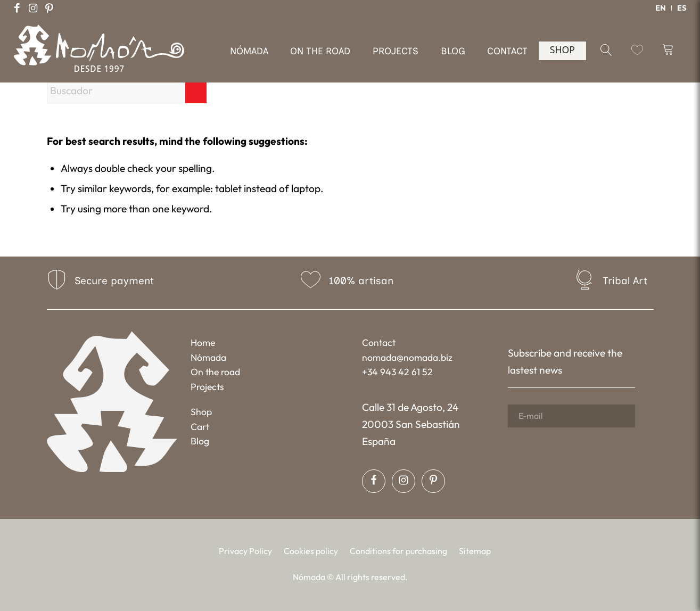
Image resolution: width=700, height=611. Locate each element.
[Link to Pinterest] (49, 8)
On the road (215, 372)
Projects (207, 387)
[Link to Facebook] (17, 8)
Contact (379, 342)
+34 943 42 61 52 (397, 372)
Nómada (208, 357)
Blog (200, 441)
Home (203, 342)
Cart (200, 427)
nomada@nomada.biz (407, 357)
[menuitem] (661, 8)
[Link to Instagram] (33, 8)
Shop (201, 412)
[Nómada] (99, 58)
